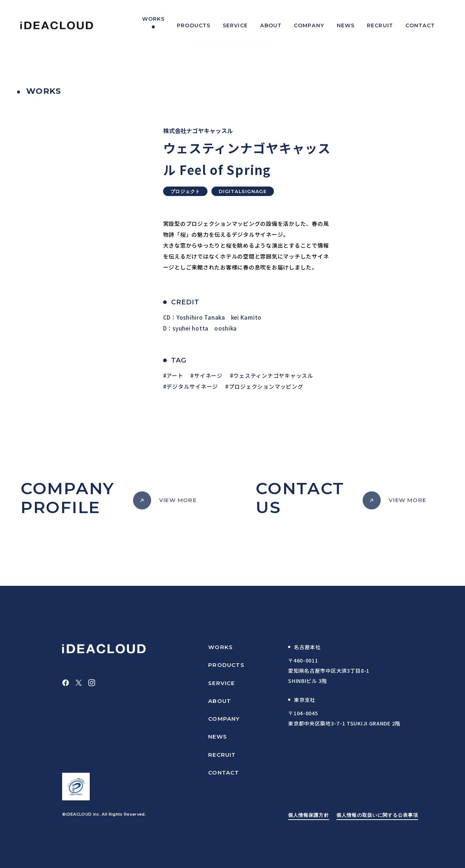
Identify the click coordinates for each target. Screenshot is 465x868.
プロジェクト (185, 191)
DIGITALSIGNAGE (243, 191)
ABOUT (220, 701)
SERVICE (221, 683)
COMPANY (224, 719)
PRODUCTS (226, 665)
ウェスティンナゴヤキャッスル (273, 375)
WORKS (221, 647)
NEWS (218, 737)
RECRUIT (222, 755)
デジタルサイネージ (192, 386)
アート (175, 375)
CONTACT (224, 773)
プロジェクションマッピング (266, 386)
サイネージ (208, 375)
